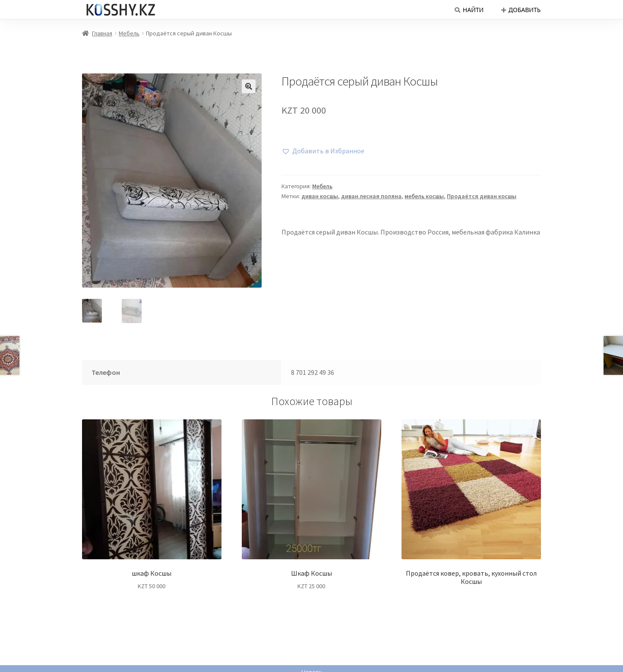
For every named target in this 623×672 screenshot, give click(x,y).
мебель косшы (424, 196)
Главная (102, 33)
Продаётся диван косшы (482, 196)
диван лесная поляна (371, 196)
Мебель (129, 33)
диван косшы (320, 196)
